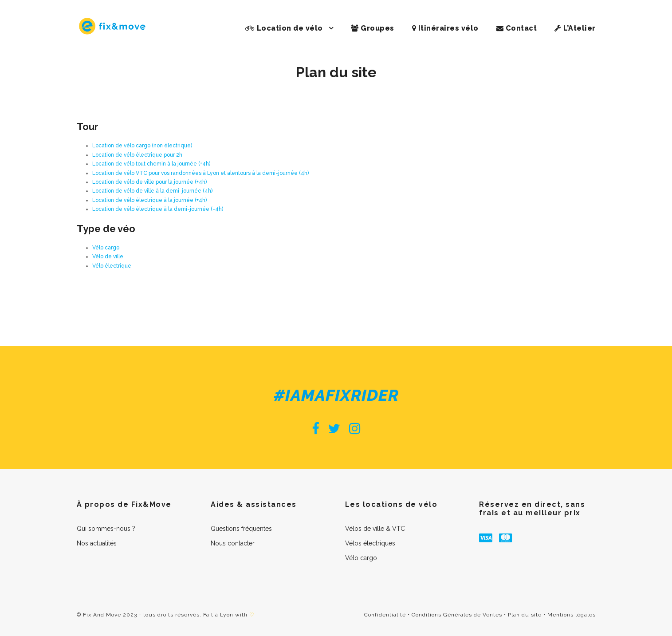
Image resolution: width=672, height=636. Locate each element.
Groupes (373, 28)
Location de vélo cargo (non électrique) (142, 146)
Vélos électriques (370, 543)
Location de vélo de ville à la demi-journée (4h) (152, 191)
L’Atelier (575, 28)
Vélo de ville (108, 257)
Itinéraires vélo (445, 28)
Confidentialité (385, 615)
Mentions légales (572, 615)
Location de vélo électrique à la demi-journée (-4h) (158, 209)
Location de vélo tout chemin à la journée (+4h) (151, 164)
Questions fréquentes (241, 529)
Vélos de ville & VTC (375, 529)
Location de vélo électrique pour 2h (137, 155)
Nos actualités (97, 543)
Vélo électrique (112, 266)
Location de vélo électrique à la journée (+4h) (149, 200)
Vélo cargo (106, 248)
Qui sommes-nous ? (106, 529)
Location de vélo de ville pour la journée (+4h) (149, 182)
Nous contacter (233, 543)
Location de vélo (284, 28)
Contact (517, 28)
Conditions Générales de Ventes (457, 615)
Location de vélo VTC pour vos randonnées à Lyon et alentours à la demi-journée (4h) (200, 173)
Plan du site (525, 615)
